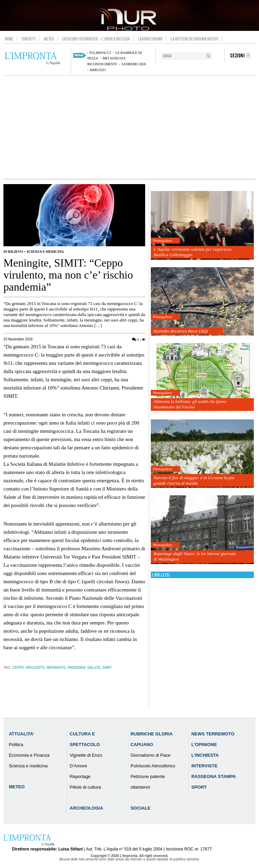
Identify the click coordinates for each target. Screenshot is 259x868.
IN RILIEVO (13, 252)
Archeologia (87, 808)
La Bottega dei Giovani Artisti (195, 39)
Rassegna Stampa (214, 776)
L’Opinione (204, 745)
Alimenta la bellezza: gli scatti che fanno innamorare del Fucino (190, 404)
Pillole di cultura (85, 787)
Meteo (49, 39)
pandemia (77, 668)
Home (9, 39)
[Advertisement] (129, 127)
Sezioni (238, 56)
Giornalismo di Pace (150, 755)
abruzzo (97, 70)
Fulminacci (100, 53)
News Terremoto (213, 734)
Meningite (56, 668)
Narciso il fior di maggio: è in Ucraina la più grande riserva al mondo (194, 480)
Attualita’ (22, 734)
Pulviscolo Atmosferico (153, 766)
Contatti (29, 39)
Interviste (204, 766)
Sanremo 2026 (133, 64)
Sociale (140, 808)
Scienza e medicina (45, 252)
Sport (199, 787)
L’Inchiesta (205, 755)
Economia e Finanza (29, 755)
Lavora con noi (150, 39)
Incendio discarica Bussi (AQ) (181, 331)
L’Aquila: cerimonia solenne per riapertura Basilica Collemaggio (193, 252)
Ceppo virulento (28, 668)
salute (94, 668)
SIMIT (107, 668)
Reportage (80, 776)
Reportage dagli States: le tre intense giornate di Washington (195, 556)
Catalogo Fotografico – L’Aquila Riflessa (96, 39)
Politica (16, 745)
